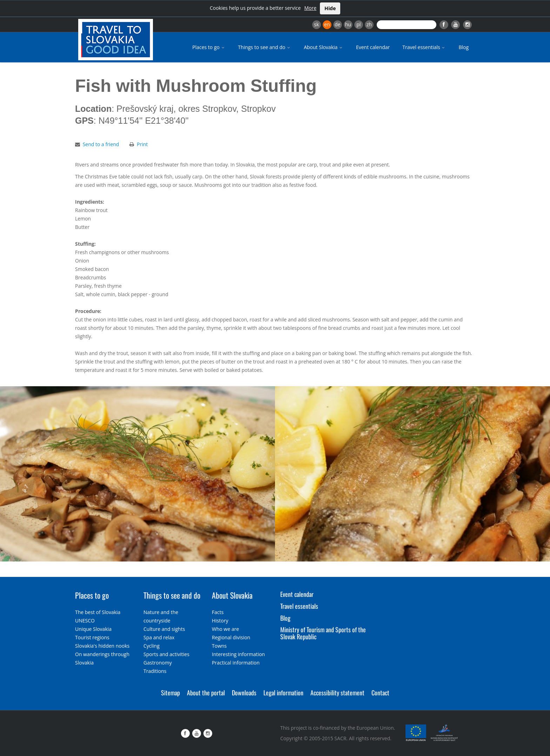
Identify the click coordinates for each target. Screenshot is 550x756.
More (310, 8)
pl (358, 24)
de (337, 24)
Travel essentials (424, 47)
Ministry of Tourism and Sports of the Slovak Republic (323, 633)
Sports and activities (166, 654)
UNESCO (85, 621)
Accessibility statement (337, 693)
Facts (218, 612)
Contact (380, 693)
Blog (464, 47)
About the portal (206, 693)
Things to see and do (265, 47)
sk (316, 24)
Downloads (244, 693)
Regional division (231, 637)
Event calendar (373, 47)
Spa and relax (159, 637)
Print (142, 144)
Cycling (152, 646)
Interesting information (238, 654)
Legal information (283, 693)
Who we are (225, 629)
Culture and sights (164, 629)
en (327, 24)
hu (348, 24)
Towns (219, 646)
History (220, 621)
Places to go (209, 47)
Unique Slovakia (93, 629)
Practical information (236, 663)
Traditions (155, 671)
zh (369, 24)
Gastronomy (158, 663)
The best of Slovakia (98, 612)
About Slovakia (324, 47)
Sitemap (170, 693)
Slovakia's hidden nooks (102, 646)
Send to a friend (101, 144)
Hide (330, 8)
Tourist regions (92, 637)
